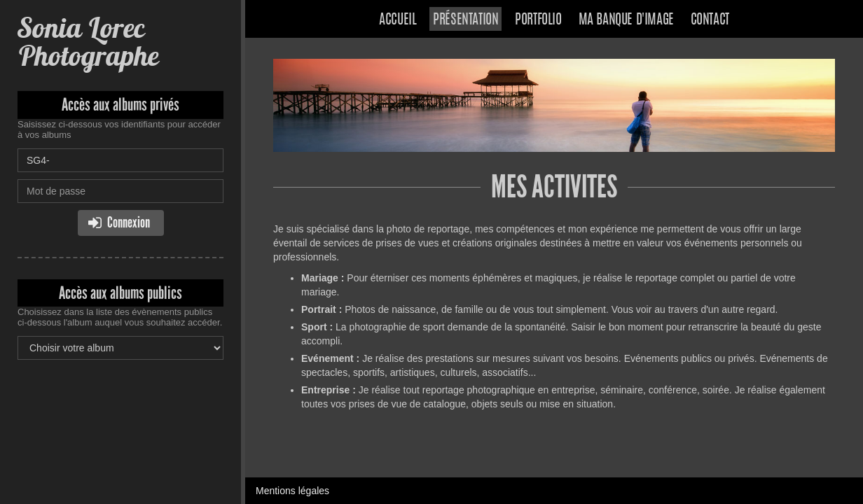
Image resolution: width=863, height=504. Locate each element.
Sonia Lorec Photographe (88, 42)
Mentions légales (292, 491)
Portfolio (538, 20)
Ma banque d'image (626, 20)
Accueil (398, 20)
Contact (710, 20)
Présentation (465, 20)
